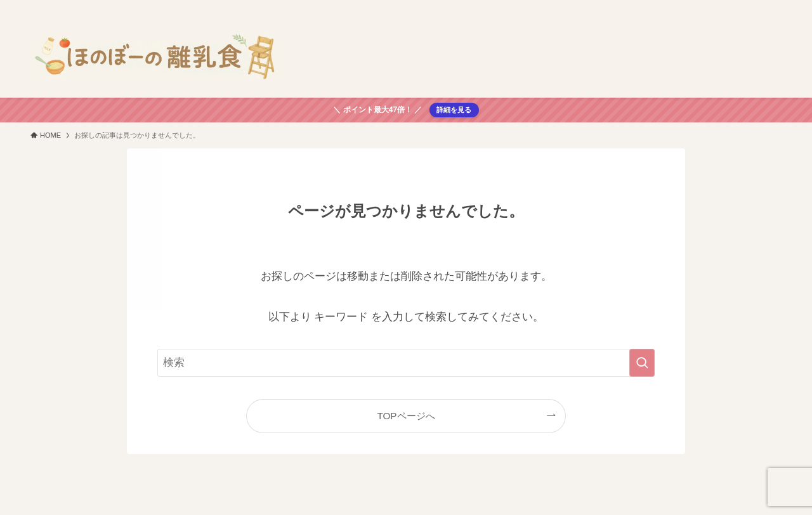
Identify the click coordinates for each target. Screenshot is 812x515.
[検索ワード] (406, 363)
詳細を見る (454, 110)
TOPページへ (406, 416)
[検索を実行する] (642, 363)
